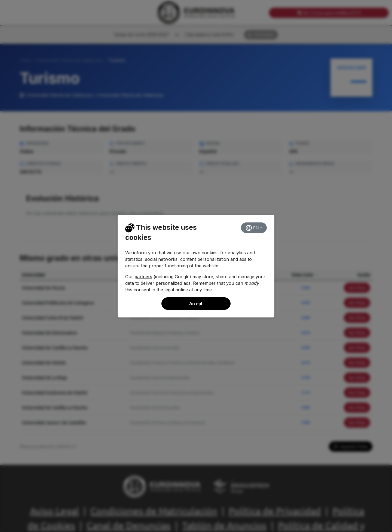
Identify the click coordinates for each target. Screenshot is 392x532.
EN (252, 228)
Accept (196, 304)
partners (143, 277)
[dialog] (196, 266)
